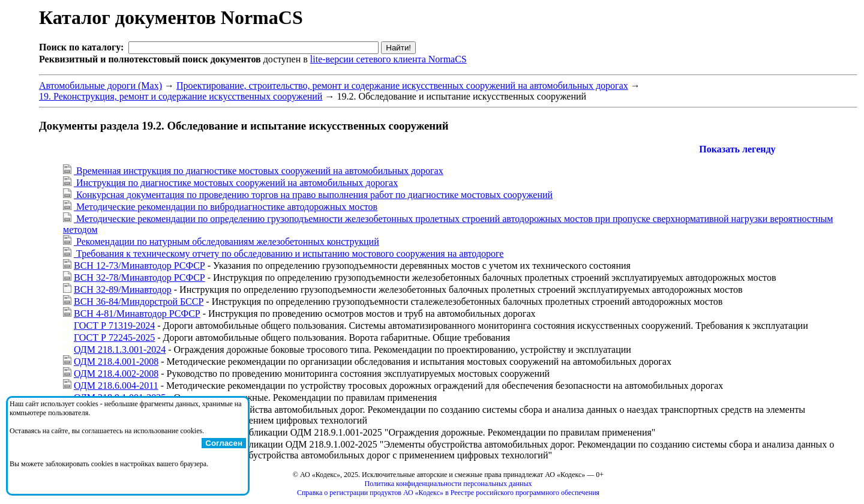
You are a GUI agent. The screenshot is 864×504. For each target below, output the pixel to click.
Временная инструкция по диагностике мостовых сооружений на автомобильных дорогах (259, 171)
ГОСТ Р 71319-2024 (114, 325)
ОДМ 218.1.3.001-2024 (120, 349)
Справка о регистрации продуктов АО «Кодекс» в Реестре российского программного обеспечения (448, 493)
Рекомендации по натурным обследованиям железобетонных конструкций (226, 241)
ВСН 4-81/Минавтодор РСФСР (137, 313)
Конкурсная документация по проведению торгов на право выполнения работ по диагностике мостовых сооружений (313, 195)
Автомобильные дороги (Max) (100, 85)
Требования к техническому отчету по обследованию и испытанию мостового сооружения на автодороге (289, 253)
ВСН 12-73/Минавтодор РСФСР (139, 265)
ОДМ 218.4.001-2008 (116, 361)
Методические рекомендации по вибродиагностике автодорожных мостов (226, 207)
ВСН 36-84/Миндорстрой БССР (139, 301)
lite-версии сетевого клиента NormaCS (388, 59)
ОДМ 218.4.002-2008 (116, 373)
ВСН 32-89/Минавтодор (123, 289)
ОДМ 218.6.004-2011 (116, 385)
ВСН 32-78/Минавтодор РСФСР (139, 277)
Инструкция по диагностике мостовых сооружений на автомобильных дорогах (236, 183)
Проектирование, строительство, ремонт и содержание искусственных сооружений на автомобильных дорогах (402, 85)
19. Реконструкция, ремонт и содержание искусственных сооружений (181, 96)
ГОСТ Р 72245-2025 (114, 337)
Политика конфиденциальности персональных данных (448, 484)
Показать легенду (737, 149)
